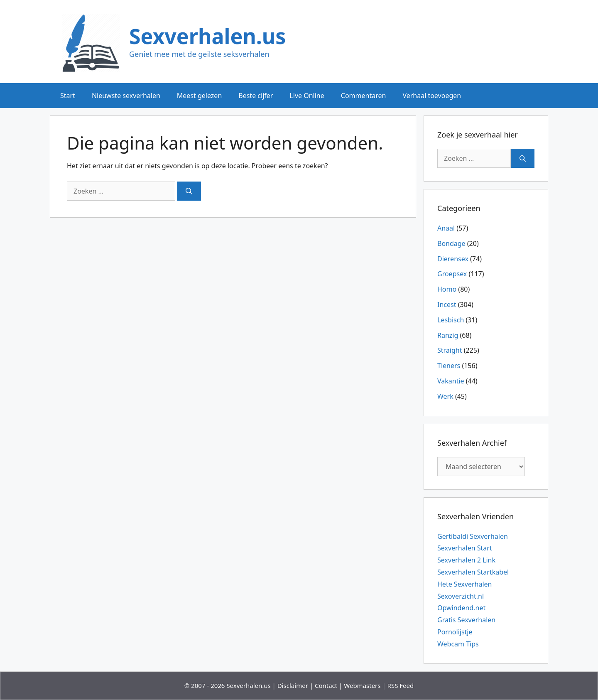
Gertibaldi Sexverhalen (473, 536)
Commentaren (364, 96)
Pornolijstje (455, 632)
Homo (447, 289)
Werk (445, 396)
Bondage (451, 243)
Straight (450, 350)
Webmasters (362, 685)
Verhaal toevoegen (432, 96)
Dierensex (453, 259)
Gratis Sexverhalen (466, 620)
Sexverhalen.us (207, 36)
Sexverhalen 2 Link (466, 560)
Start (68, 96)
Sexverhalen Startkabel (473, 572)
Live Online (307, 96)
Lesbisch (451, 320)
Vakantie (451, 381)
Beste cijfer (256, 96)
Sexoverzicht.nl (461, 596)
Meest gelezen (199, 96)
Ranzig (448, 335)
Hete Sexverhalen (464, 584)
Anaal (446, 228)
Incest (447, 305)
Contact (326, 685)
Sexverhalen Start (465, 548)
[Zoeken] (189, 191)
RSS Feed (401, 685)
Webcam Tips (458, 644)
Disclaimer (293, 685)
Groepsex (452, 274)
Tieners (449, 366)
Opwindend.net (461, 608)
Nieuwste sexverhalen (126, 96)
